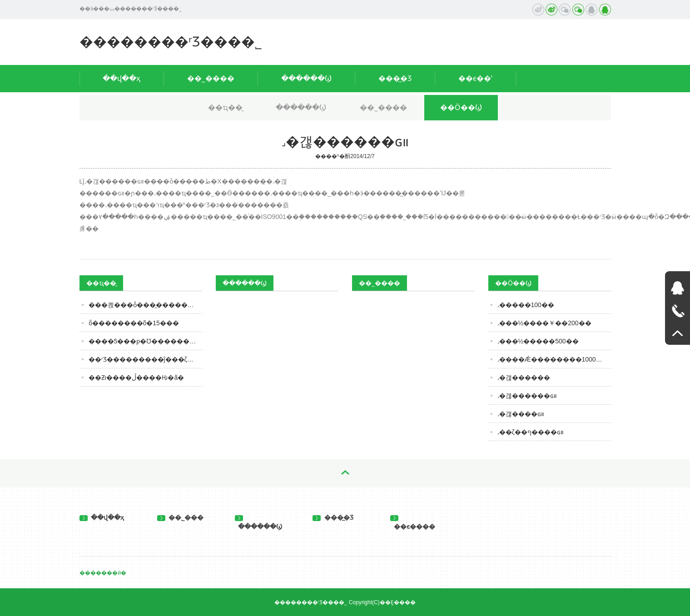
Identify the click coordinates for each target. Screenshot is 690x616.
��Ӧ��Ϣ (461, 107)
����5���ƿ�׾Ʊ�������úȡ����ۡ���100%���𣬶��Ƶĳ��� (145, 341)
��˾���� (211, 78)
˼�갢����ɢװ (521, 414)
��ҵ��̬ (225, 107)
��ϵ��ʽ (475, 78)
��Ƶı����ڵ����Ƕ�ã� (137, 378)
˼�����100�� (526, 305)
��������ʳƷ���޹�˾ (171, 42)
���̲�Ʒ (395, 78)
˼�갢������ (524, 378)
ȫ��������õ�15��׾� (134, 323)
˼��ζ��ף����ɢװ (531, 432)
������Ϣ (306, 78)
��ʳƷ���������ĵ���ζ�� (144, 359)
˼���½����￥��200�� (544, 323)
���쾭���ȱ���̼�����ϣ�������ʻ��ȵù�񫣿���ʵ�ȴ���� (145, 305)
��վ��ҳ (122, 78)
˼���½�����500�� (538, 341)
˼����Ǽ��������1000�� (553, 359)
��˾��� (181, 517)
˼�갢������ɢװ (527, 396)
